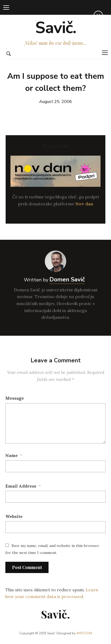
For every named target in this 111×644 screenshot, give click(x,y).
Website (14, 516)
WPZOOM (84, 633)
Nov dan (84, 204)
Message (15, 398)
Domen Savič (67, 280)
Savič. (56, 28)
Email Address (21, 486)
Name (12, 455)
